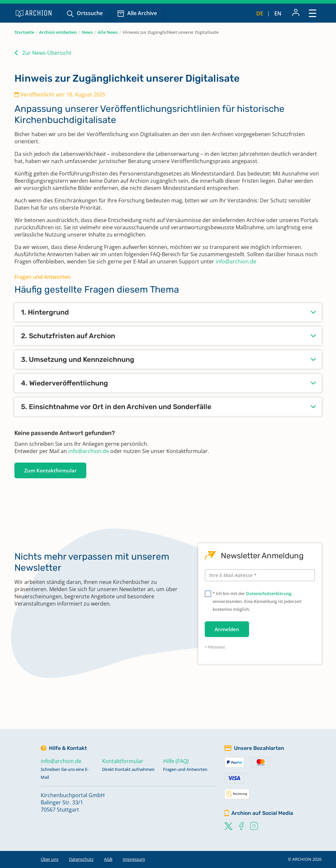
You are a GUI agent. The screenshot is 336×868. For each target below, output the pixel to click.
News (87, 32)
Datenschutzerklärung (269, 593)
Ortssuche (90, 13)
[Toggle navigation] (313, 13)
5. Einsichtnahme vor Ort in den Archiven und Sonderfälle (116, 407)
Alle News (108, 32)
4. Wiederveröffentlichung (64, 383)
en (278, 13)
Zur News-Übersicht (47, 53)
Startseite (24, 32)
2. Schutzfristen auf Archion (68, 336)
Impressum (134, 859)
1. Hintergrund (45, 312)
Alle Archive (142, 13)
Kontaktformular (123, 761)
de (260, 13)
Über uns (50, 859)
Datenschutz (81, 859)
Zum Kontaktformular (50, 470)
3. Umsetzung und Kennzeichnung (78, 359)
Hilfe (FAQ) (176, 761)
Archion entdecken (58, 32)
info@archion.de (236, 261)
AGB (108, 859)
